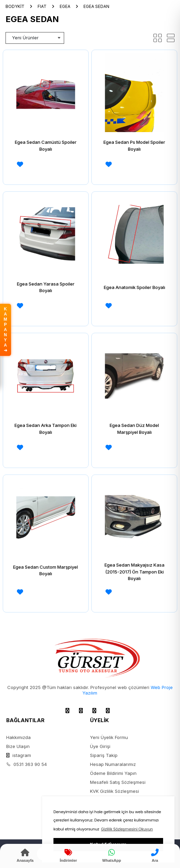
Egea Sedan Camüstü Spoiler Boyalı (46, 146)
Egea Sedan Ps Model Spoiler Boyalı (134, 146)
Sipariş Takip (104, 755)
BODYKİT (15, 6)
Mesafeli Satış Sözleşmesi (118, 782)
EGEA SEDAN (96, 6)
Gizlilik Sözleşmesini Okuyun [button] (127, 829)
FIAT (42, 6)
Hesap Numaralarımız (113, 764)
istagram (19, 755)
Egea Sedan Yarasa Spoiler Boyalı (46, 287)
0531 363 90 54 (27, 764)
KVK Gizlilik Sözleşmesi (114, 791)
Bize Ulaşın (18, 746)
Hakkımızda (18, 737)
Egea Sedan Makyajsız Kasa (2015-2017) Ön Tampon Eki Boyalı (134, 572)
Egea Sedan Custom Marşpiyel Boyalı (46, 570)
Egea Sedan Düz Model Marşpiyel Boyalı (134, 429)
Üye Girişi (100, 746)
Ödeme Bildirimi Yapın (113, 773)
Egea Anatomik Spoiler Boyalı (134, 287)
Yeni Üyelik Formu (109, 737)
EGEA (65, 6)
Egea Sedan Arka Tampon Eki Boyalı (46, 429)
